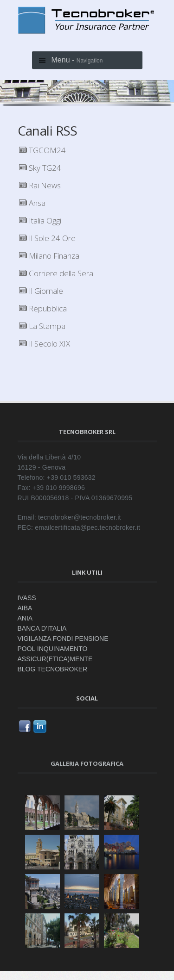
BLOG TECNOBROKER (53, 669)
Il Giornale (41, 291)
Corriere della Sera (56, 273)
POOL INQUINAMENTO (53, 649)
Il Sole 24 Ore (47, 238)
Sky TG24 (40, 168)
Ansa (32, 203)
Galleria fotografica (87, 763)
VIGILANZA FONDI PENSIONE (63, 639)
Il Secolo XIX (45, 344)
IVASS (27, 598)
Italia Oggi (40, 220)
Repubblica (43, 308)
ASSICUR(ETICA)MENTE (55, 659)
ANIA (25, 618)
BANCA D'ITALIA (42, 628)
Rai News (40, 185)
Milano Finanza (49, 256)
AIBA (25, 608)
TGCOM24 (42, 150)
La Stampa (42, 326)
